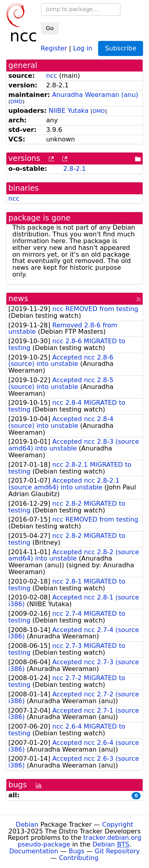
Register (54, 48)
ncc (52, 76)
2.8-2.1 (74, 169)
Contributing (79, 858)
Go (50, 28)
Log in (83, 48)
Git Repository (117, 851)
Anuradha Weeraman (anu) (95, 95)
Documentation (34, 851)
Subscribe (121, 48)
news (18, 299)
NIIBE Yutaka (69, 111)
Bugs (77, 851)
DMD (16, 101)
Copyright (118, 825)
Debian (27, 825)
